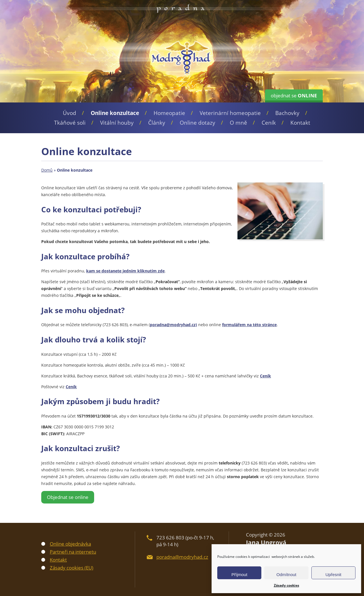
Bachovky (287, 113)
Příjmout (239, 575)
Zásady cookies (287, 585)
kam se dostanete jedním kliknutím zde (125, 271)
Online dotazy (197, 123)
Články (157, 123)
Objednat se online (68, 497)
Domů (47, 170)
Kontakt (300, 123)
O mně (238, 123)
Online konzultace (115, 113)
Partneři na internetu (73, 552)
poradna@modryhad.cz (182, 557)
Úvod (70, 113)
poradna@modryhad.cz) (173, 325)
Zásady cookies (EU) (72, 568)
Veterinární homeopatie (230, 113)
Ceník (269, 123)
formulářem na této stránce (249, 325)
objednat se (294, 95)
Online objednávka (70, 544)
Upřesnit (333, 575)
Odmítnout (286, 575)
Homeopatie (169, 113)
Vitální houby (117, 123)
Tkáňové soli (70, 123)
